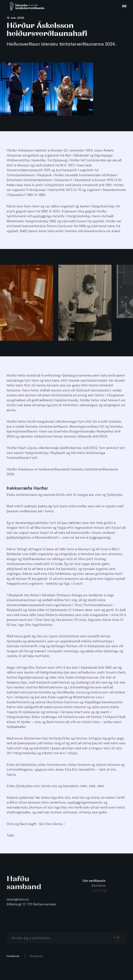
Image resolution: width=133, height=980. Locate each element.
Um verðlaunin (95, 881)
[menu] (124, 6)
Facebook (13, 956)
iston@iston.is (18, 899)
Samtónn (100, 885)
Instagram (36, 956)
